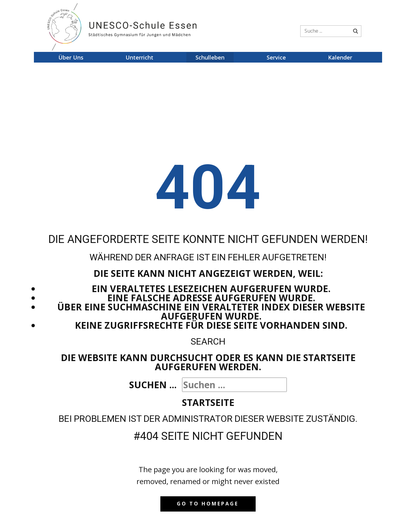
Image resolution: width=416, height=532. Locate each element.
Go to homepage (208, 504)
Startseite (208, 402)
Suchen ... (153, 385)
